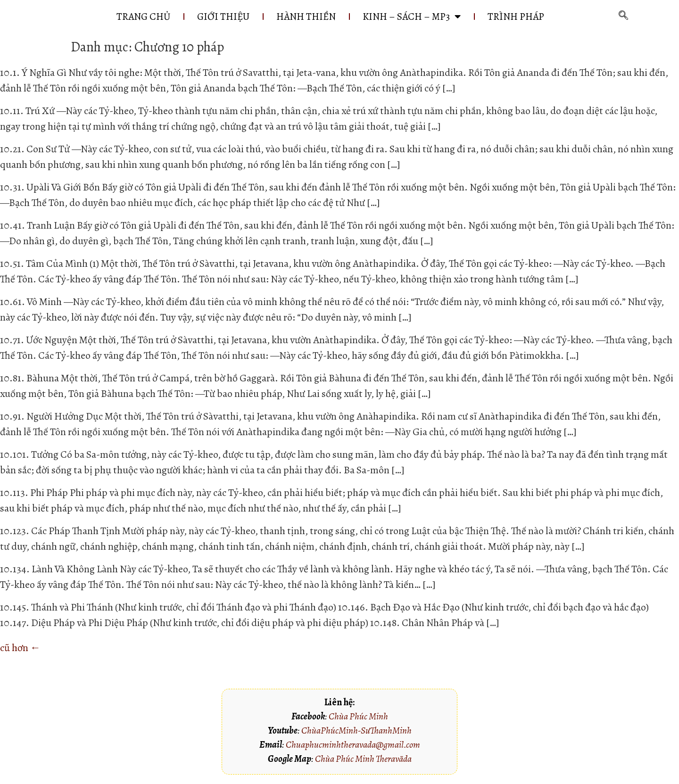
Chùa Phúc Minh (358, 716)
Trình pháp (516, 17)
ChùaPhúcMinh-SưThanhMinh (356, 730)
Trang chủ (143, 17)
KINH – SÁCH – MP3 (412, 17)
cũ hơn (20, 648)
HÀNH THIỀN (306, 17)
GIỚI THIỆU (223, 17)
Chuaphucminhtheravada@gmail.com (353, 745)
